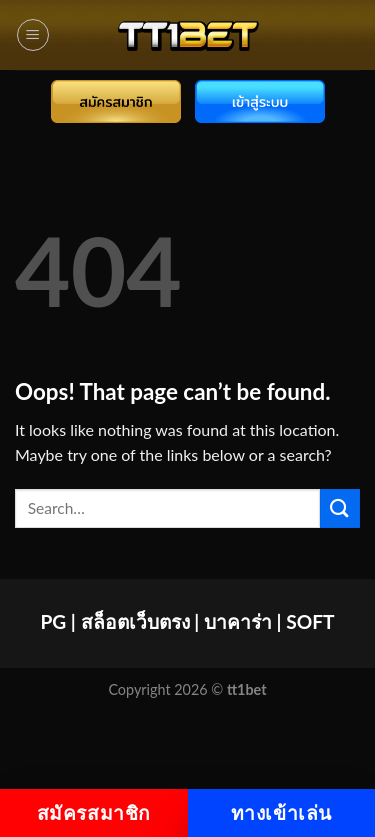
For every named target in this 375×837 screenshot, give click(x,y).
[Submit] (340, 508)
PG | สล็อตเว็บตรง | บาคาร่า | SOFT (187, 621)
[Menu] (33, 35)
